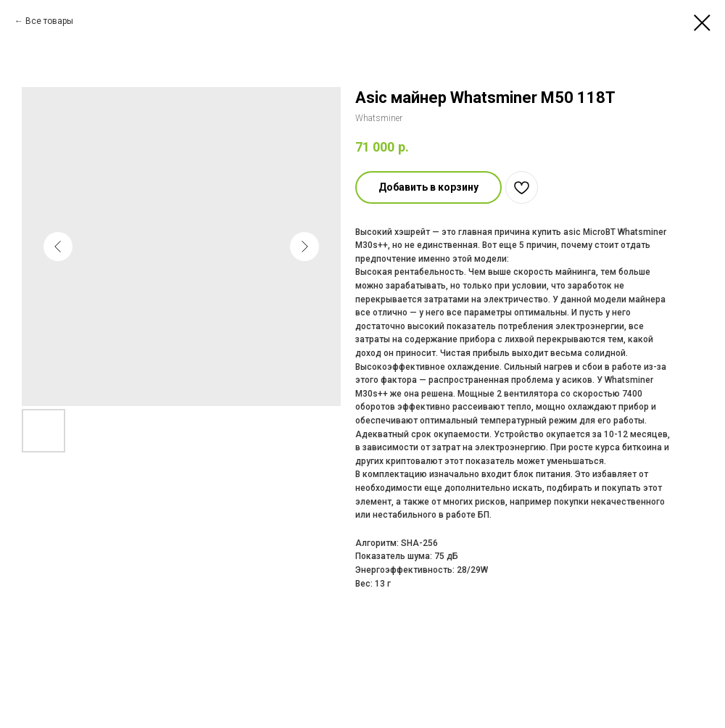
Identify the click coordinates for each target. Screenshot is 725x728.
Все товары (49, 21)
